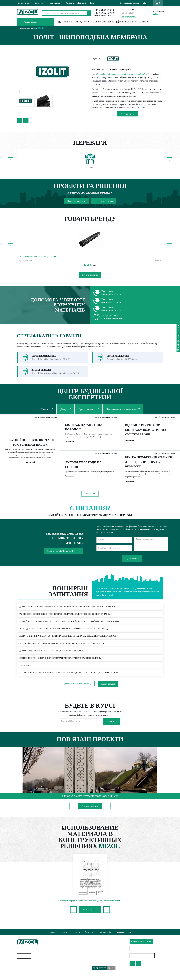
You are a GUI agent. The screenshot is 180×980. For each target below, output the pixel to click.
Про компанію (23, 3)
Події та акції (54, 3)
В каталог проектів (90, 812)
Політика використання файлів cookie (71, 965)
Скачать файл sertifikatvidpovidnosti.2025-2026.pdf (51, 359)
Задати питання (132, 563)
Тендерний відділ (124, 932)
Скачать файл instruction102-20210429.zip (122, 359)
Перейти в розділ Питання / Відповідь (64, 556)
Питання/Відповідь (63, 974)
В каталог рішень (90, 916)
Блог (92, 3)
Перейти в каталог (90, 275)
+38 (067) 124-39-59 (104, 13)
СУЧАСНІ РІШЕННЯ (104, 22)
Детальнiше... (128, 114)
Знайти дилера (138, 949)
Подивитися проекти (76, 201)
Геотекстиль (22, 966)
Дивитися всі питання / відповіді (78, 690)
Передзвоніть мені (129, 16)
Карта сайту (25, 956)
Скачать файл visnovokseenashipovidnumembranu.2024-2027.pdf (56, 373)
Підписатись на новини (141, 941)
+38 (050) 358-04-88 (104, 16)
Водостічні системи (25, 971)
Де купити (82, 3)
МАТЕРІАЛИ (66, 22)
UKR (145, 3)
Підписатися (111, 728)
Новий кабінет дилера (130, 3)
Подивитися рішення (104, 201)
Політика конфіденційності (66, 960)
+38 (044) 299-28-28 (104, 10)
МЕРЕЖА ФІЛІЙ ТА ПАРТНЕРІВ (133, 22)
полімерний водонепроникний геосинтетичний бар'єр (123, 74)
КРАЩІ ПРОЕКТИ (84, 22)
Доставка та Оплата (63, 969)
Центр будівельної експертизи (44, 418)
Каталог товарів (28, 22)
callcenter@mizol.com (112, 319)
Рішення (76, 932)
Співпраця (39, 3)
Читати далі (30, 466)
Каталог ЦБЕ (90, 499)
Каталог (52, 932)
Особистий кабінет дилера (143, 956)
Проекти (64, 932)
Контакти (70, 3)
